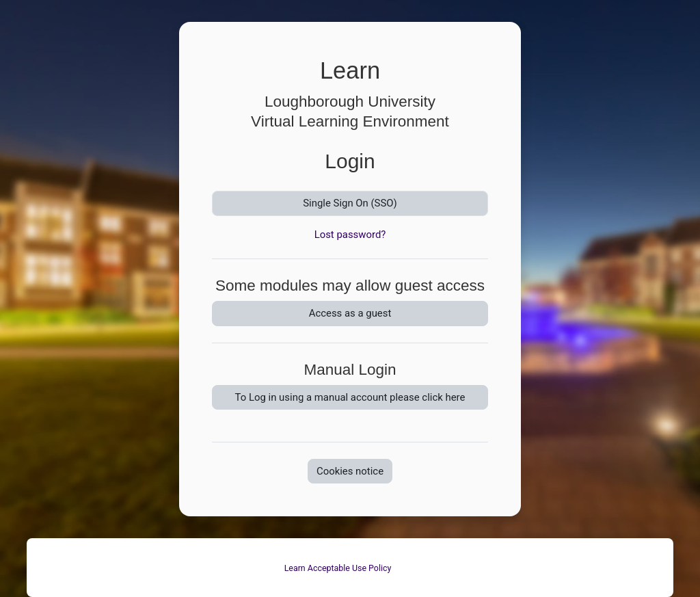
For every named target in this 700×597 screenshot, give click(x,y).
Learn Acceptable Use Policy (338, 568)
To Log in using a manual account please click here (350, 397)
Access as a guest (350, 313)
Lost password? (350, 235)
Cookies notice (350, 471)
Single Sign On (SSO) (350, 203)
